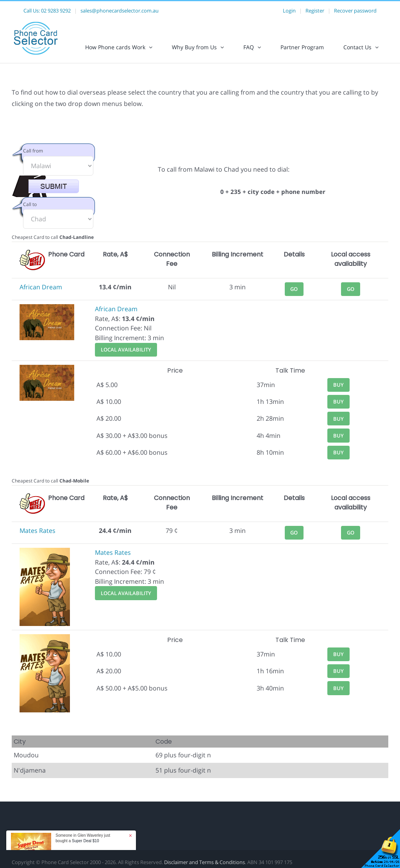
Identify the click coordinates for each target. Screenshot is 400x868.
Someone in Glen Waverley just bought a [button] (83, 838)
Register (315, 11)
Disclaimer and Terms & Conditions (204, 862)
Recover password (355, 11)
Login (289, 11)
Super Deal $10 (86, 841)
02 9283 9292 (56, 11)
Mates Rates (37, 531)
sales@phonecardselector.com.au (120, 11)
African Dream (41, 287)
